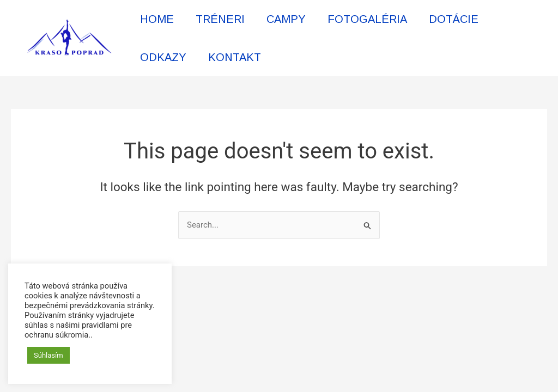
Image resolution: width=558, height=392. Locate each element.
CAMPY (286, 19)
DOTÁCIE (454, 19)
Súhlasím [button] (48, 355)
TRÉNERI (220, 19)
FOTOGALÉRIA (367, 19)
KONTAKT (235, 57)
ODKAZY (163, 57)
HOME (157, 19)
